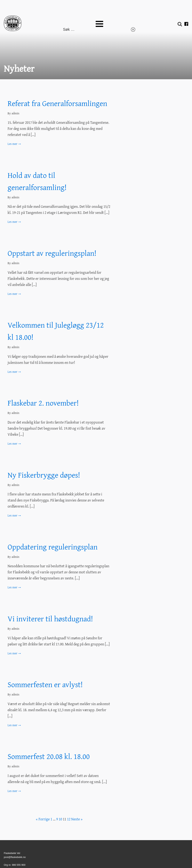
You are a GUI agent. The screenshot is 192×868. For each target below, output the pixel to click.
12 (69, 819)
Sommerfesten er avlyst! (45, 684)
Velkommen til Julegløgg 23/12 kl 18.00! (56, 331)
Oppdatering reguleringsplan (53, 547)
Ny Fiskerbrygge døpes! (44, 475)
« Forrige (43, 819)
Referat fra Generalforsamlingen (57, 103)
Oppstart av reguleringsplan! (52, 253)
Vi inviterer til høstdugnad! (50, 619)
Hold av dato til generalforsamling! (37, 181)
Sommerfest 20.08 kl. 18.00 (49, 756)
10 (60, 819)
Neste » (77, 819)
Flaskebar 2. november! (43, 403)
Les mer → (14, 144)
